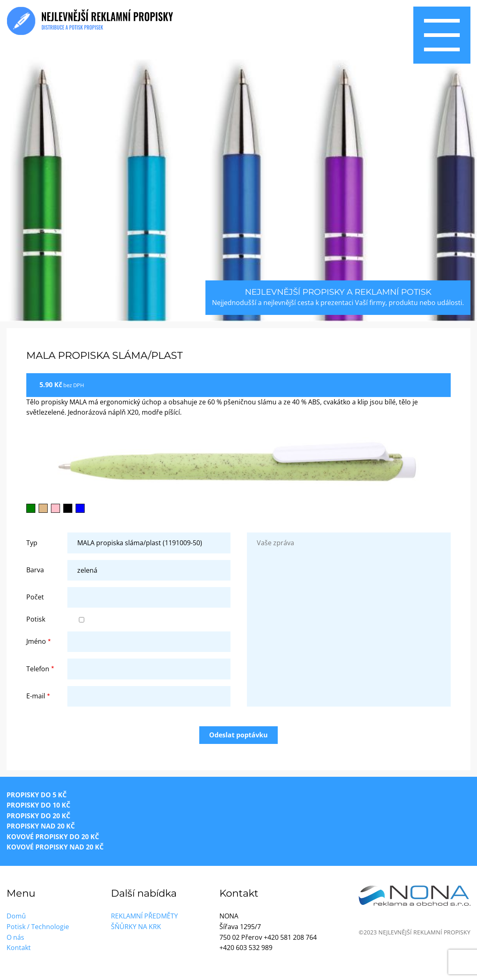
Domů (16, 916)
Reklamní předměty (144, 916)
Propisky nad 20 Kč (41, 826)
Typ (32, 543)
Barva (35, 570)
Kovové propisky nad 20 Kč (55, 847)
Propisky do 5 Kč (37, 795)
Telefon (38, 669)
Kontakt (19, 948)
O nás (15, 937)
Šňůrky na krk (136, 927)
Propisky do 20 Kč (38, 816)
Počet (35, 597)
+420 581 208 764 (290, 937)
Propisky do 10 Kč (38, 805)
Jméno (36, 641)
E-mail (36, 696)
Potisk (36, 619)
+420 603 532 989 (246, 948)
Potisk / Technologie (38, 927)
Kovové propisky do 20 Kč (53, 837)
